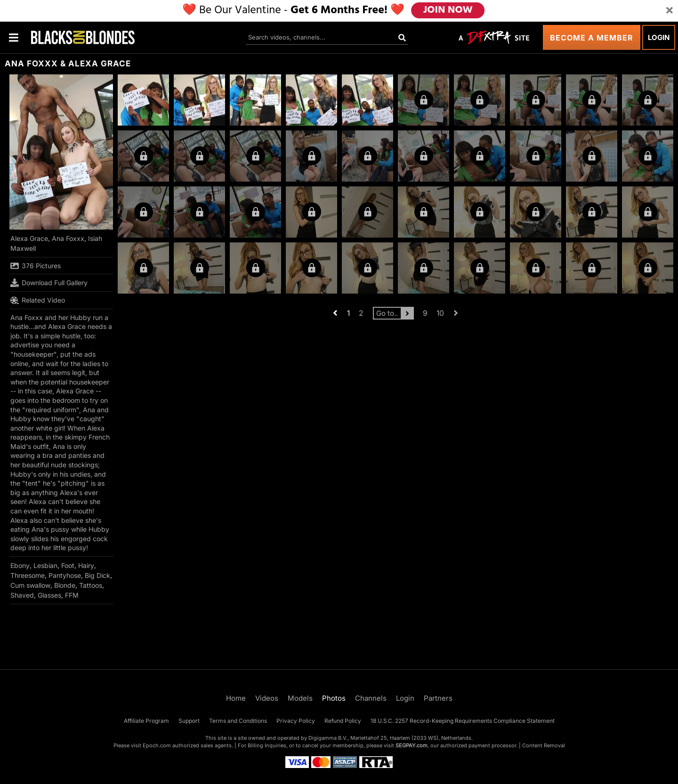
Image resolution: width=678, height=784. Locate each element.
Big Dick (97, 575)
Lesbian (45, 565)
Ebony (20, 565)
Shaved (22, 595)
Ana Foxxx (68, 238)
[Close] (670, 11)
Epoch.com (157, 745)
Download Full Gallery (49, 283)
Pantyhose (65, 575)
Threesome (28, 575)
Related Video (38, 300)
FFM (72, 595)
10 (440, 313)
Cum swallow (30, 585)
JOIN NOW (448, 10)
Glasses (49, 595)
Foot (68, 565)
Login (659, 37)
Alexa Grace (29, 238)
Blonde (65, 585)
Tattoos (91, 585)
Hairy (86, 565)
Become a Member (592, 38)
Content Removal (544, 745)
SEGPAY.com (412, 745)
